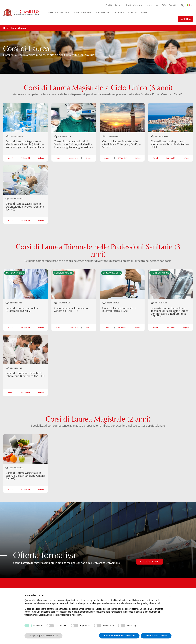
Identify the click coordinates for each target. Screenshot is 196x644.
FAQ (164, 5)
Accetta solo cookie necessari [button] (119, 636)
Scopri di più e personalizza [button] (43, 636)
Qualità (109, 5)
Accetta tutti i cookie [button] (156, 636)
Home (6, 28)
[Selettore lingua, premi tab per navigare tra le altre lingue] (190, 5)
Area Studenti (103, 12)
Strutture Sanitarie (134, 5)
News (144, 12)
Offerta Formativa (58, 12)
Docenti (119, 5)
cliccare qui (111, 603)
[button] (170, 596)
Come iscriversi (82, 12)
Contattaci (185, 19)
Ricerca (132, 12)
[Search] (182, 5)
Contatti (173, 5)
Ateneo (119, 12)
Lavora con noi (152, 5)
